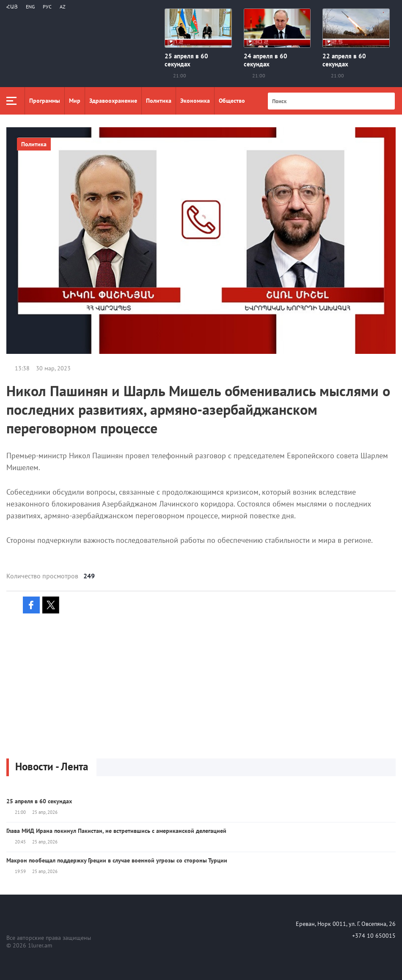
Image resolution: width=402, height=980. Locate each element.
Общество (232, 101)
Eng (30, 7)
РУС (47, 7)
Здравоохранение (113, 101)
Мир (75, 101)
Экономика (195, 101)
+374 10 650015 (374, 936)
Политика (159, 101)
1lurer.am (40, 945)
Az (63, 7)
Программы (45, 101)
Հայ (12, 7)
